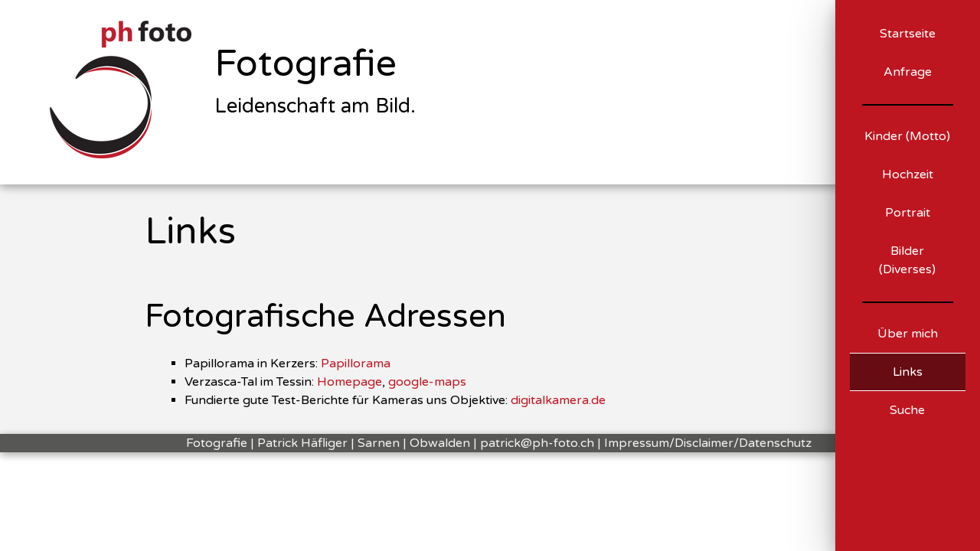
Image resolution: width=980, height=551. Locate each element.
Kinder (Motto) (907, 136)
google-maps (427, 382)
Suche (907, 410)
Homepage (350, 382)
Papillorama (356, 364)
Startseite (908, 34)
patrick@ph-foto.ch (537, 443)
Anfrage (908, 72)
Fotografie (305, 64)
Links (908, 372)
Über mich (908, 334)
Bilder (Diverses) (907, 260)
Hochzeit (908, 174)
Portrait (908, 213)
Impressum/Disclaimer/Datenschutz (708, 443)
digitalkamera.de (558, 400)
